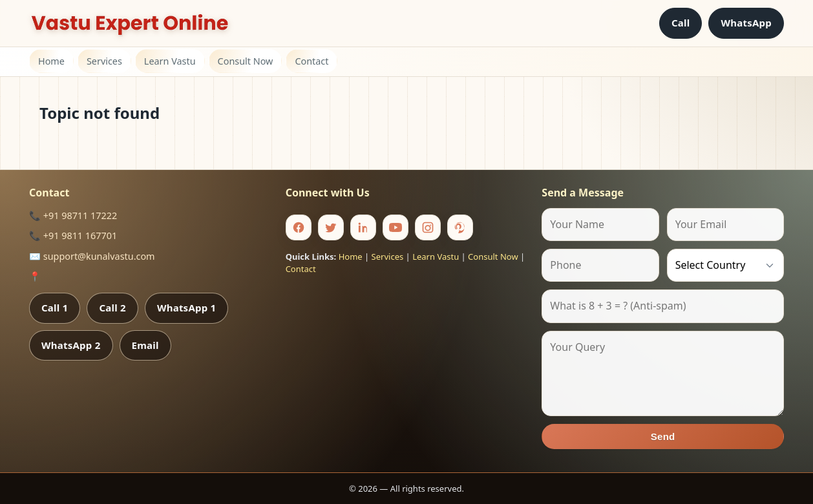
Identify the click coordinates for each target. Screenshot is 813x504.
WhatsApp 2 (71, 345)
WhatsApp (746, 23)
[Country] (725, 265)
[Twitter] (331, 227)
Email (145, 345)
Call (681, 23)
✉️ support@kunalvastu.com (92, 256)
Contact (311, 61)
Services (104, 61)
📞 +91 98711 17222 (73, 215)
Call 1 (55, 308)
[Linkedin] (363, 227)
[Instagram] (428, 227)
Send (663, 436)
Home (51, 61)
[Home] (130, 23)
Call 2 (112, 308)
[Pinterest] (460, 227)
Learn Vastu (170, 61)
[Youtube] (396, 227)
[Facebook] (299, 227)
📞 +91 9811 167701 (73, 236)
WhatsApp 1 (187, 308)
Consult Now (246, 61)
